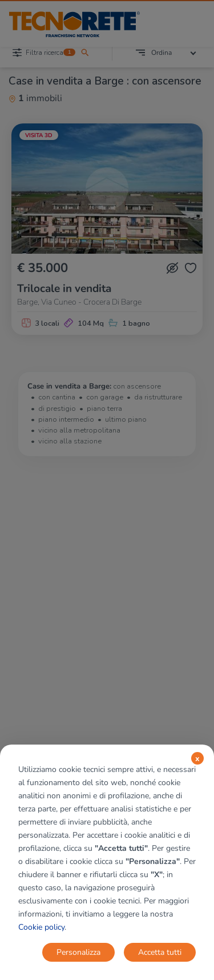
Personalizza (78, 952)
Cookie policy (41, 927)
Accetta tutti (160, 952)
